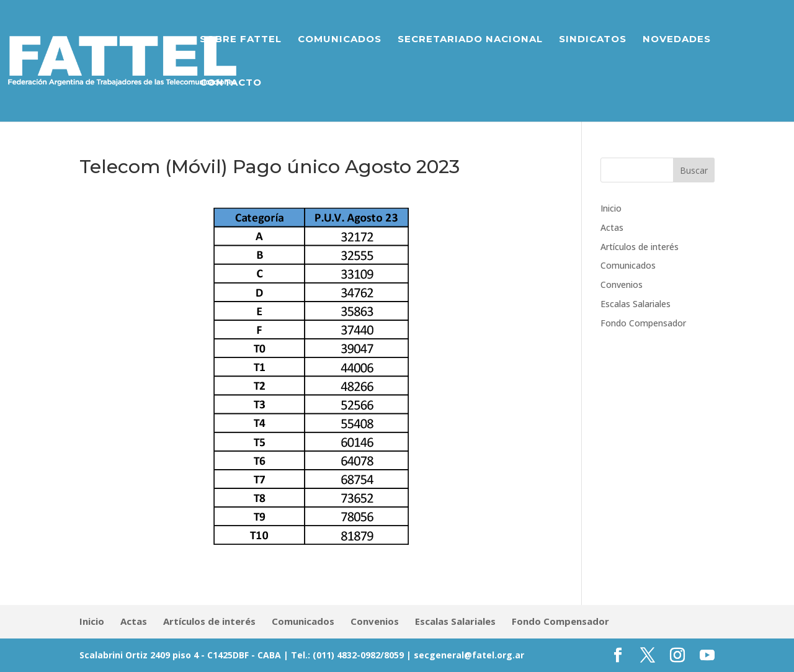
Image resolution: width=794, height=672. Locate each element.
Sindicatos (593, 40)
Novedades (677, 40)
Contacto (231, 83)
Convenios (622, 284)
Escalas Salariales (636, 304)
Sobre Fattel (241, 40)
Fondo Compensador (643, 323)
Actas (612, 227)
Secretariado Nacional (470, 40)
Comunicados (340, 40)
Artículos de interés (640, 247)
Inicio (611, 208)
